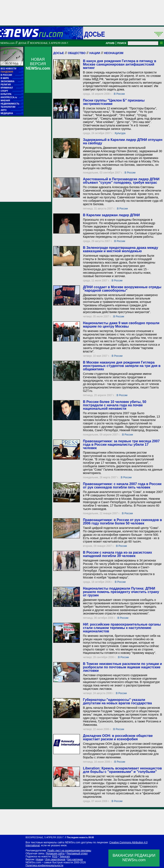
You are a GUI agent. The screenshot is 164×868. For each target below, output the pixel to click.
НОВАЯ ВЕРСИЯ (38, 64)
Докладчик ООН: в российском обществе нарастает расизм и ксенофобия (118, 737)
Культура (120, 133)
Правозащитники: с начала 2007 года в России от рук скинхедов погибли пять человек (122, 486)
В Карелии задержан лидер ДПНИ (111, 215)
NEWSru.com (8, 43)
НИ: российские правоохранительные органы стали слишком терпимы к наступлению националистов (122, 628)
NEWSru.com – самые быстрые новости (49, 862)
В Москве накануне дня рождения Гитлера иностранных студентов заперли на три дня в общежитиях (122, 366)
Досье (59, 53)
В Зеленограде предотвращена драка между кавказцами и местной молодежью (120, 249)
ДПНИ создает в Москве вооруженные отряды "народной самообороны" (122, 289)
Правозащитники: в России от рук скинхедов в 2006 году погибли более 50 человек (122, 522)
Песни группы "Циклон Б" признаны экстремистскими (114, 102)
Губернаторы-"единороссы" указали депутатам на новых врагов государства (117, 701)
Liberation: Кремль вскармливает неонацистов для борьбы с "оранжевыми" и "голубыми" (122, 770)
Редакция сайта (55, 854)
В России (119, 94)
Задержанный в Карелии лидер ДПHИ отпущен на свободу (123, 141)
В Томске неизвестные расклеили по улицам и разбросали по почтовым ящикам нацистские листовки (122, 667)
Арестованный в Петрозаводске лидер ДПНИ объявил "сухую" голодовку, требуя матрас (121, 181)
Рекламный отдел (77, 854)
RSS (55, 857)
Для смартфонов (55, 859)
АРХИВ (110, 43)
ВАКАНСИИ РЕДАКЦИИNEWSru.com (134, 858)
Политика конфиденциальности (44, 865)
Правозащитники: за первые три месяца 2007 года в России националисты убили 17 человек (121, 445)
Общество (77, 53)
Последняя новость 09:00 (80, 837)
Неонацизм (114, 53)
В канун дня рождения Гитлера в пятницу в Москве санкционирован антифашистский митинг (119, 64)
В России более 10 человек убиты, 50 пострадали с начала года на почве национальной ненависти (114, 405)
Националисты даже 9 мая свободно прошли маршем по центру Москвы (121, 325)
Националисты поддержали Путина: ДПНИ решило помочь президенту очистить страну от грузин (121, 592)
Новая (39, 859)
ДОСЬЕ (95, 34)
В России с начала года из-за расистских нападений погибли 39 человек (117, 554)
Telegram (65, 857)
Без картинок (75, 859)
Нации (95, 53)
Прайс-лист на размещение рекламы (69, 851)
